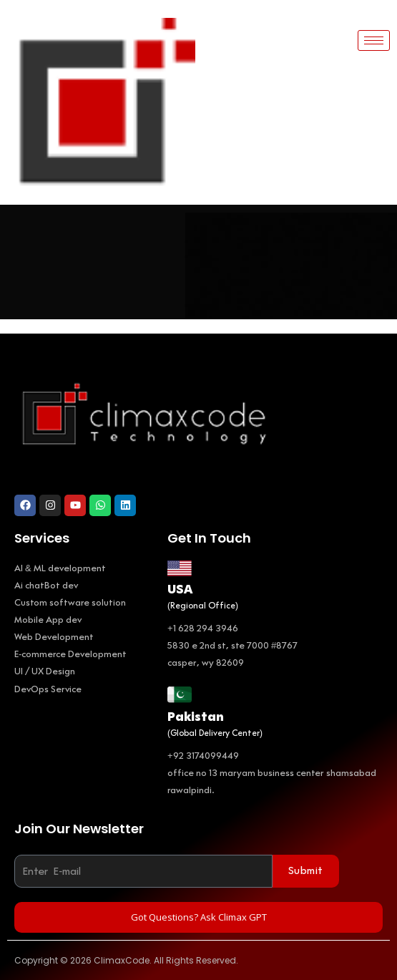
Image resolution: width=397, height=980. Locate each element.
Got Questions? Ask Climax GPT (199, 917)
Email (29, 845)
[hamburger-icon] (374, 40)
